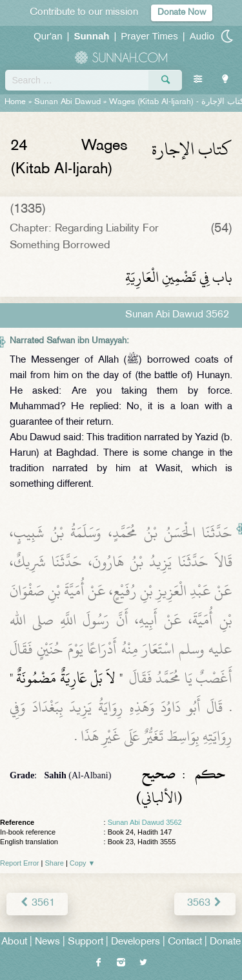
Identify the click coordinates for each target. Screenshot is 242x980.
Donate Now (182, 13)
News (47, 942)
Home (15, 102)
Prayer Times (149, 36)
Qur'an (48, 36)
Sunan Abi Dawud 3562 (145, 822)
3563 (205, 903)
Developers (136, 942)
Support (86, 942)
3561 (37, 903)
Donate (225, 942)
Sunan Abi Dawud (67, 102)
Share (55, 863)
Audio (202, 36)
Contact (185, 942)
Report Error (20, 863)
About (14, 942)
